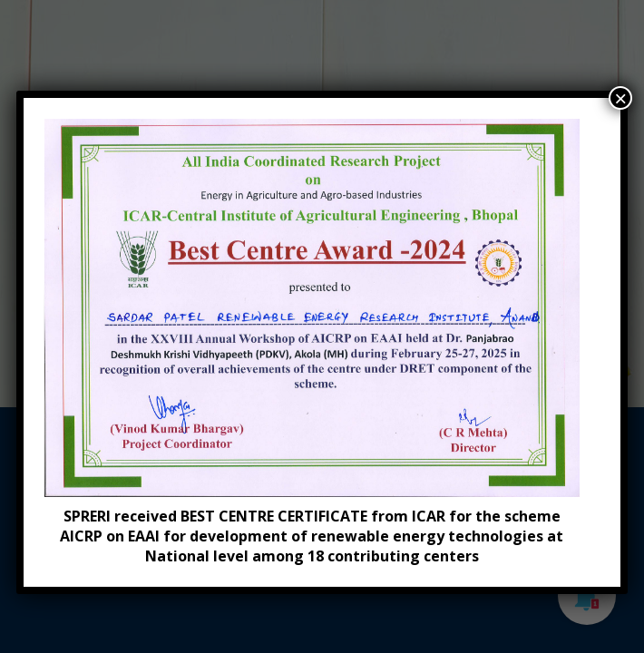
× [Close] (620, 98)
